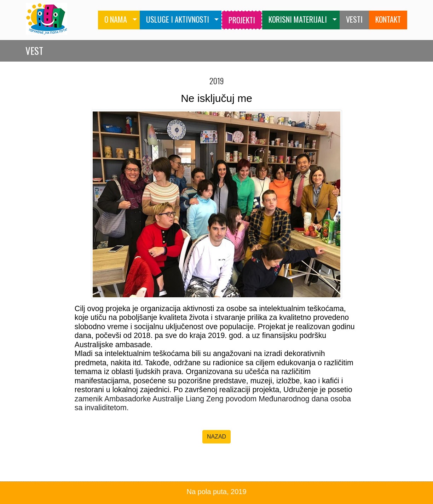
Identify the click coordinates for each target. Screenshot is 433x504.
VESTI (354, 19)
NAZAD (216, 437)
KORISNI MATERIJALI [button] (298, 19)
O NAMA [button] (116, 19)
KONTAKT (388, 19)
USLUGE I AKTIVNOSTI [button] (178, 19)
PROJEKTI (242, 20)
